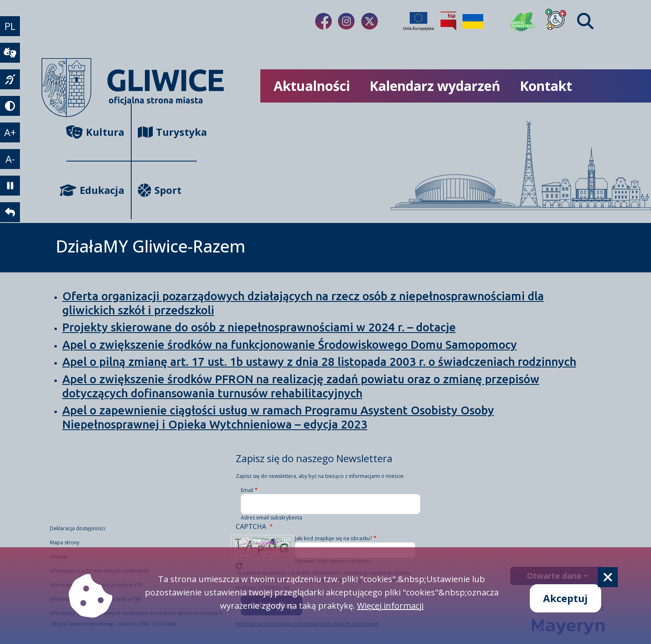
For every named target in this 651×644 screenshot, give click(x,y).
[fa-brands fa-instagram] (346, 21)
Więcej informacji (390, 606)
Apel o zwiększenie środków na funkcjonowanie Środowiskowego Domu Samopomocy (290, 344)
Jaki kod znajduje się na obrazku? (333, 538)
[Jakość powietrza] (523, 21)
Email (247, 490)
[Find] (585, 21)
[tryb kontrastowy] (10, 106)
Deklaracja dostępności (78, 528)
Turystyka (167, 132)
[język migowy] (10, 79)
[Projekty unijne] (418, 21)
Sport (160, 190)
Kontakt (546, 86)
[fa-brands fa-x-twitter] (370, 21)
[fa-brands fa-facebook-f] (323, 21)
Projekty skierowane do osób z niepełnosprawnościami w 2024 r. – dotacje (259, 327)
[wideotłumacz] (10, 53)
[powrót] (10, 212)
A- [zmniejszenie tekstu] (10, 159)
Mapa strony (65, 542)
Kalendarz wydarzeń (435, 86)
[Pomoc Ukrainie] (473, 21)
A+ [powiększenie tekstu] (10, 132)
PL (10, 26)
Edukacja (95, 190)
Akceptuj (565, 598)
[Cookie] (608, 577)
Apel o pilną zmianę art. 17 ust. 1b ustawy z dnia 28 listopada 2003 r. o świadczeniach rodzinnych (319, 361)
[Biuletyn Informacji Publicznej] (448, 21)
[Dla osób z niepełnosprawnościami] (556, 21)
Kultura (95, 132)
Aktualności (312, 86)
